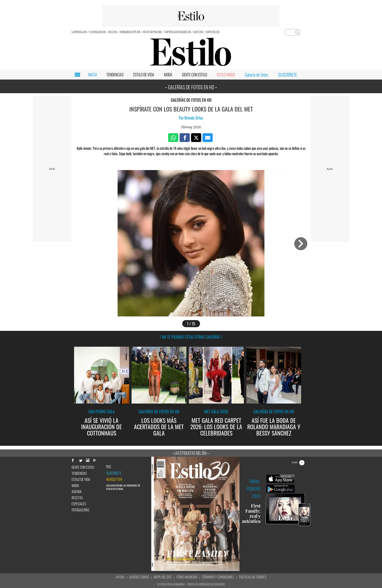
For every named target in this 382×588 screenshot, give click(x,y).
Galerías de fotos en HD (191, 100)
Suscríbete (114, 473)
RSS (109, 467)
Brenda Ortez (194, 118)
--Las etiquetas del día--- (191, 453)
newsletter (114, 479)
